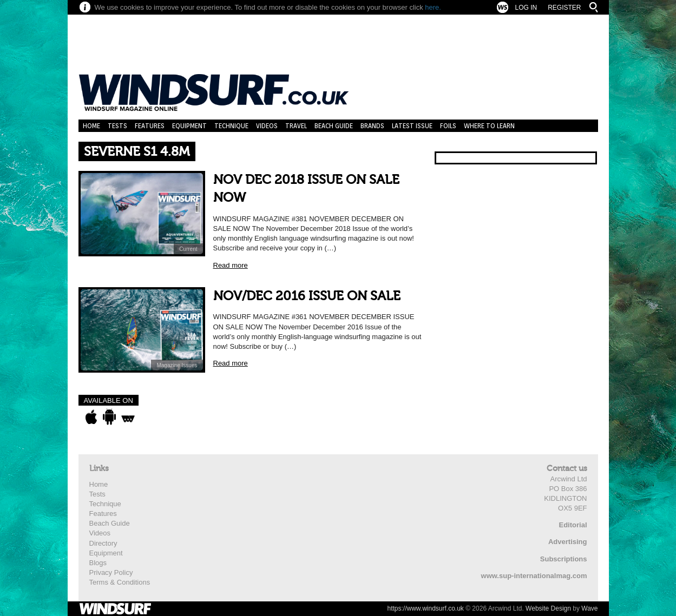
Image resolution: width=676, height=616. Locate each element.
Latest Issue (412, 126)
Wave (589, 608)
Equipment (189, 126)
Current (188, 249)
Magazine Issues (177, 365)
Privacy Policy (111, 572)
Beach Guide (334, 126)
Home (91, 126)
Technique (231, 126)
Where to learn (489, 126)
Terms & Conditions (120, 582)
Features (150, 126)
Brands (372, 126)
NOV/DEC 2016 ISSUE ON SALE (307, 296)
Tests (117, 126)
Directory (103, 543)
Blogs (98, 563)
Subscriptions (564, 559)
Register (564, 8)
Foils (448, 126)
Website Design (548, 608)
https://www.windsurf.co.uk (425, 608)
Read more (231, 265)
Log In (526, 8)
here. (433, 7)
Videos (267, 126)
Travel (296, 126)
